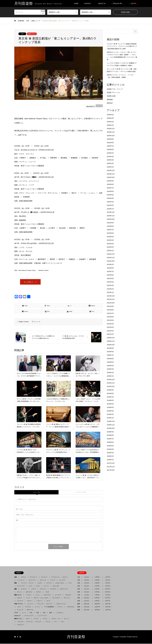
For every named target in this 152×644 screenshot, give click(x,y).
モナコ (38, 586)
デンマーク (44, 577)
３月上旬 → (87, 583)
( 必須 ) (19, 509)
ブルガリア (68, 595)
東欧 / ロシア (19, 595)
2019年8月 (110, 393)
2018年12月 (111, 421)
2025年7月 (110, 146)
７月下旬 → (108, 595)
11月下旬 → (109, 607)
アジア (17, 613)
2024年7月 (110, 188)
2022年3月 (110, 285)
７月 (79, 595)
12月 (79, 610)
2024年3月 (110, 202)
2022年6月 (110, 275)
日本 (22, 34)
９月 (79, 601)
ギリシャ (20, 592)
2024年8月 (110, 184)
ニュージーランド (42, 616)
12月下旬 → (109, 610)
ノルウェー (65, 577)
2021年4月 (110, 324)
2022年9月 (110, 264)
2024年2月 (110, 205)
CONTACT (88, 4)
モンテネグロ (56, 598)
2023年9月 (110, 223)
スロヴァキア (47, 595)
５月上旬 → (87, 589)
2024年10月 (111, 177)
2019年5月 (110, 404)
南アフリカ (30, 610)
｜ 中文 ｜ (133, 4)
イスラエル (28, 607)
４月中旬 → (98, 586)
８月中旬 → (98, 598)
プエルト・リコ (56, 619)
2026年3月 (110, 118)
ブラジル (48, 622)
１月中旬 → (98, 577)
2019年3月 (110, 411)
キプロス (39, 592)
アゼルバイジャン (61, 604)
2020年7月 (110, 355)
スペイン (46, 586)
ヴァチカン (24, 589)
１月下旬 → (108, 577)
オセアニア (18, 616)
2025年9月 (110, 139)
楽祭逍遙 (110, 99)
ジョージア (30, 604)
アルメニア (49, 604)
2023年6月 (110, 233)
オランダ (49, 583)
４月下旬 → (108, 586)
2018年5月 (110, 446)
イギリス (23, 577)
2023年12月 (111, 212)
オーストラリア (29, 616)
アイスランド (55, 577)
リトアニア (62, 580)
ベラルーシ (39, 601)
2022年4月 (110, 282)
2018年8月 (110, 435)
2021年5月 (110, 320)
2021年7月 (110, 313)
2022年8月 (110, 268)
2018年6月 (110, 442)
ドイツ (70, 583)
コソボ (28, 598)
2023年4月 (110, 240)
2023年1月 (110, 251)
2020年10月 (111, 345)
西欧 (16, 583)
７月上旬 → (87, 595)
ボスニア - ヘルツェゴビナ (41, 598)
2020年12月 (111, 338)
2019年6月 (110, 400)
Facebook (18, 637)
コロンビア (38, 622)
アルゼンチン (20, 625)
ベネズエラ (20, 622)
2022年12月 (111, 254)
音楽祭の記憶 (111, 96)
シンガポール (59, 613)
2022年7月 (110, 271)
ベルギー (40, 583)
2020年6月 (110, 359)
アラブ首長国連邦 (49, 607)
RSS (20, 637)
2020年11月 (111, 341)
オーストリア (21, 586)
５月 (79, 589)
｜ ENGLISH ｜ (117, 4)
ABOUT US (103, 4)
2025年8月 (110, 143)
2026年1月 (110, 125)
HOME (76, 4)
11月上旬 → (87, 607)
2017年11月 (111, 467)
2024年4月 (110, 198)
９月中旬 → (98, 601)
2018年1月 (110, 460)
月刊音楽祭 (76, 637)
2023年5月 (110, 237)
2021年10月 (111, 303)
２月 (79, 580)
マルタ (47, 592)
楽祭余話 (110, 103)
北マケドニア (64, 589)
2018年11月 (111, 425)
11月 (79, 607)
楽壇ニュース (32, 34)
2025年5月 (110, 153)
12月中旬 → (98, 610)
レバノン (37, 607)
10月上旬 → (87, 604)
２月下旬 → (108, 580)
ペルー (63, 622)
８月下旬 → (108, 598)
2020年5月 (110, 362)
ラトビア (53, 580)
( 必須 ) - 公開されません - (25, 515)
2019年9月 (110, 390)
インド (24, 613)
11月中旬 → (98, 607)
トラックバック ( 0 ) (81, 492)
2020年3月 (110, 369)
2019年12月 (111, 380)
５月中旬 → (98, 589)
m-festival (26, 322)
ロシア (48, 601)
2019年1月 (110, 418)
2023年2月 (110, 247)
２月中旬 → (98, 580)
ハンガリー (29, 595)
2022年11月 (111, 258)
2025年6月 (110, 150)
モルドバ (30, 601)
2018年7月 (110, 439)
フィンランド (21, 580)
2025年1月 (110, 167)
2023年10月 (111, 219)
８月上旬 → (87, 598)
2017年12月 (111, 463)
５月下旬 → (108, 589)
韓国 (50, 613)
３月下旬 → (108, 583)
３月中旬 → (98, 583)
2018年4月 (110, 449)
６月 (79, 592)
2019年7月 (110, 397)
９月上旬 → (87, 601)
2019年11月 (111, 383)
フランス (31, 583)
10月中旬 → (98, 604)
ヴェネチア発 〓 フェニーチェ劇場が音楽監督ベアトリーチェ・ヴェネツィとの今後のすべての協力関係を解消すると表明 (122, 46)
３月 (79, 583)
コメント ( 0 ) (36, 492)
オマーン (60, 607)
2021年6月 (110, 317)
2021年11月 (111, 299)
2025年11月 (111, 132)
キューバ (67, 619)
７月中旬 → (98, 595)
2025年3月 (110, 160)
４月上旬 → (87, 586)
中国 (37, 613)
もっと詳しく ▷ (30, 282)
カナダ (28, 619)
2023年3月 (110, 244)
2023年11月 (111, 216)
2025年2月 (110, 163)
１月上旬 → (87, 577)
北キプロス (29, 592)
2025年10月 (111, 136)
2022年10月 (111, 261)
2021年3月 (110, 327)
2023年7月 (110, 230)
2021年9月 (110, 306)
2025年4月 (110, 157)
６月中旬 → (98, 592)
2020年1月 (110, 376)
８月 (79, 598)
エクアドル (28, 622)
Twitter (15, 637)
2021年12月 (111, 296)
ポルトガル (56, 586)
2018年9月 (110, 432)
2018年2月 (110, 456)
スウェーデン (32, 580)
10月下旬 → (109, 604)
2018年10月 (111, 428)
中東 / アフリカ (19, 604)
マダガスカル (70, 607)
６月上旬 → (87, 592)
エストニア (43, 580)
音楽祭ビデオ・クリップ (115, 89)
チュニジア (20, 610)
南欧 (16, 589)
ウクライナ (20, 601)
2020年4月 (110, 366)
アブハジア (39, 604)
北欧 (16, 577)
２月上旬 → (87, 580)
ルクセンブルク (60, 583)
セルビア (20, 598)
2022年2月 (110, 289)
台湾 (44, 613)
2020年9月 (110, 348)
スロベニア (43, 589)
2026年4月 (110, 115)
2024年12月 (111, 170)
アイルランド (33, 577)
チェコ (38, 595)
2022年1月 (110, 292)
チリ (55, 622)
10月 (79, 604)
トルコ (19, 607)
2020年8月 (110, 352)
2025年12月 (111, 129)
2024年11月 (111, 174)
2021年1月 (110, 334)
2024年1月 (110, 209)
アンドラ (23, 583)
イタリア (33, 589)
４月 (79, 586)
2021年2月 (110, 331)
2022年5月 (110, 278)
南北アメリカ (19, 619)
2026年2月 (110, 122)
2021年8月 (110, 310)
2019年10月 (111, 386)
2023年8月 (110, 226)
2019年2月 (110, 414)
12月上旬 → (87, 610)
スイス (30, 586)
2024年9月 (110, 181)
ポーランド (67, 598)
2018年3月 (110, 453)
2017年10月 (111, 470)
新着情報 (21, 21)
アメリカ (36, 619)
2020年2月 (110, 373)
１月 (79, 577)
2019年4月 (110, 407)
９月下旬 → (108, 601)
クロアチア (53, 589)
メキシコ (45, 619)
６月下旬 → (108, 592)
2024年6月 (110, 191)
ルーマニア (58, 595)
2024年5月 (110, 195)
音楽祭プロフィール (113, 92)
